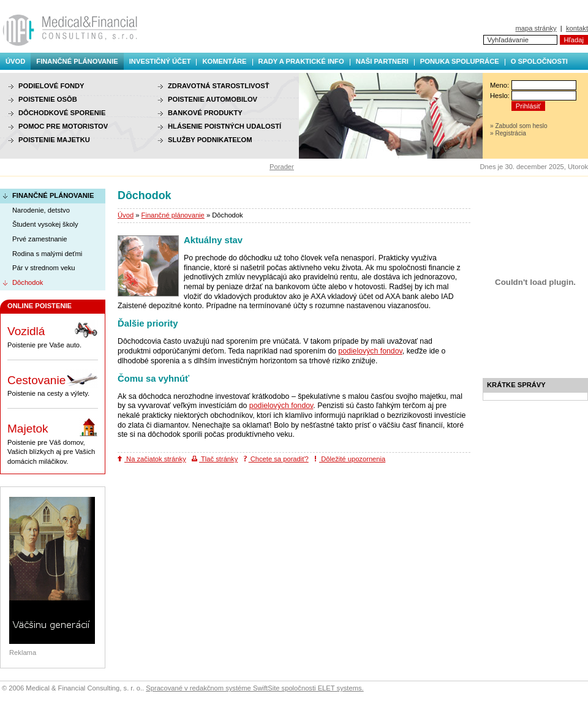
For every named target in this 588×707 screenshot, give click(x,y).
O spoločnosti (539, 61)
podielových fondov (370, 351)
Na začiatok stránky (152, 459)
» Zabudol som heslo (519, 126)
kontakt (577, 28)
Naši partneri (382, 61)
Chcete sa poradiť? (276, 459)
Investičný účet (160, 61)
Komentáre (224, 61)
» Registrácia (508, 133)
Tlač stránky (215, 459)
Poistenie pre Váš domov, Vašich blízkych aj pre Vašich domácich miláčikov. (53, 441)
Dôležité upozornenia (350, 459)
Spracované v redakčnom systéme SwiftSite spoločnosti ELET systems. (254, 688)
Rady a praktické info (301, 61)
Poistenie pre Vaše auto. (53, 335)
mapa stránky (536, 28)
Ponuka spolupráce (460, 61)
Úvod (15, 61)
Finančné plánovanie (77, 61)
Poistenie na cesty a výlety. (53, 384)
